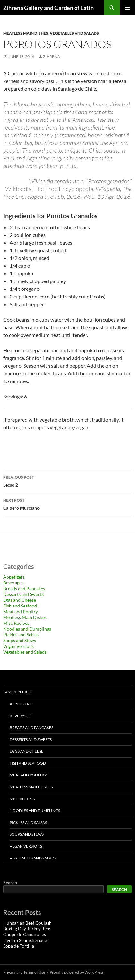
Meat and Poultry (21, 611)
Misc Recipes (16, 623)
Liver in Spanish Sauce (25, 940)
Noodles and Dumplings (27, 629)
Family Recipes (18, 692)
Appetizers (14, 577)
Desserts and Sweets (23, 594)
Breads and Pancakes (24, 588)
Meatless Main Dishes (26, 33)
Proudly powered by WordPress (77, 972)
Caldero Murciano (67, 504)
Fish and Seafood (20, 606)
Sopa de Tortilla (19, 946)
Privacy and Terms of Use (24, 972)
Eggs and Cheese (20, 600)
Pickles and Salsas (21, 635)
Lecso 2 (67, 481)
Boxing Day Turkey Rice (27, 929)
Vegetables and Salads (74, 33)
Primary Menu (127, 8)
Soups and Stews (20, 640)
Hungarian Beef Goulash (27, 923)
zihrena (51, 57)
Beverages (13, 583)
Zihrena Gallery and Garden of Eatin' (49, 8)
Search (10, 882)
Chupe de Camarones (25, 934)
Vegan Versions (18, 646)
